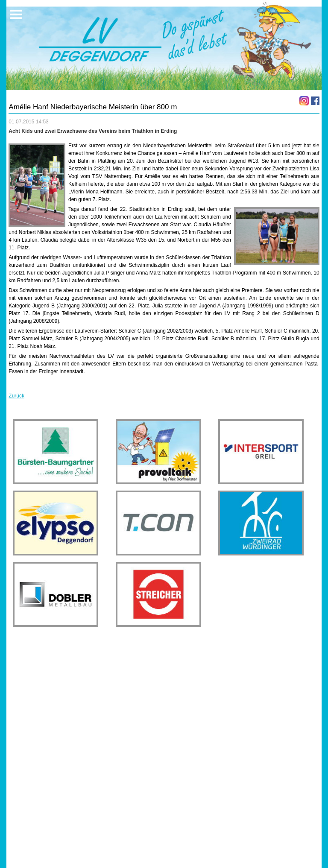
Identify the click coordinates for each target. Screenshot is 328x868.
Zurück (16, 396)
